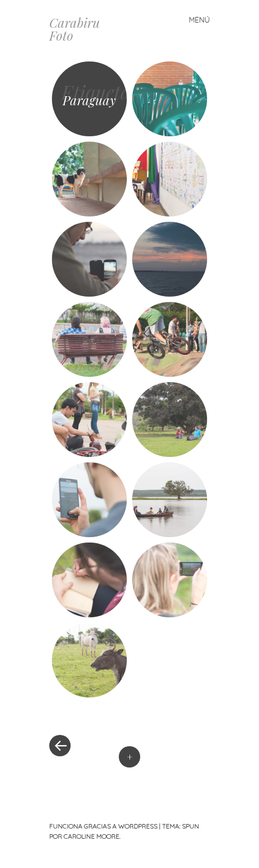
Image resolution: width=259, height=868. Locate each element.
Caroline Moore (92, 836)
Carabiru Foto (75, 29)
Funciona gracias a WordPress (103, 826)
